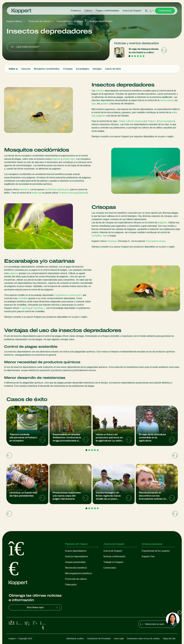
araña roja (37, 193)
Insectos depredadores (101, 21)
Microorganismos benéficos (78, 573)
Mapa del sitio (169, 639)
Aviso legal (119, 639)
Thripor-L (152, 121)
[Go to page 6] (144, 56)
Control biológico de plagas (70, 21)
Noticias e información (114, 556)
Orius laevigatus (166, 121)
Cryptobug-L (39, 308)
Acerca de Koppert (132, 11)
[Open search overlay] (147, 11)
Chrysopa (112, 241)
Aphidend (24, 189)
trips (94, 104)
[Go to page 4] (138, 56)
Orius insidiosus (136, 121)
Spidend (83, 193)
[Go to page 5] (141, 56)
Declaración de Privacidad (99, 639)
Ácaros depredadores (76, 551)
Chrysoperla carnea (156, 241)
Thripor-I (123, 121)
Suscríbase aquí (44, 607)
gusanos (105, 104)
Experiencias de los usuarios (156, 551)
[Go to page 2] (132, 56)
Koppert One (148, 556)
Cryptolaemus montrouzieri (68, 295)
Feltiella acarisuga (68, 193)
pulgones (101, 116)
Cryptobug (25, 308)
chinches (100, 91)
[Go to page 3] (135, 56)
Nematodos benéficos (76, 568)
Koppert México (14, 21)
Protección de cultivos (39, 21)
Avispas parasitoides (75, 562)
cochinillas (96, 236)
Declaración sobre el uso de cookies (143, 639)
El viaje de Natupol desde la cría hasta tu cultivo (144, 51)
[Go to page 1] (129, 56)
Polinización (71, 585)
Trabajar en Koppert (113, 562)
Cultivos (88, 11)
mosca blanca (167, 100)
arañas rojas (69, 159)
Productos (76, 11)
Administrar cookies (75, 639)
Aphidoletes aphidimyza (57, 189)
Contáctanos (165, 11)
